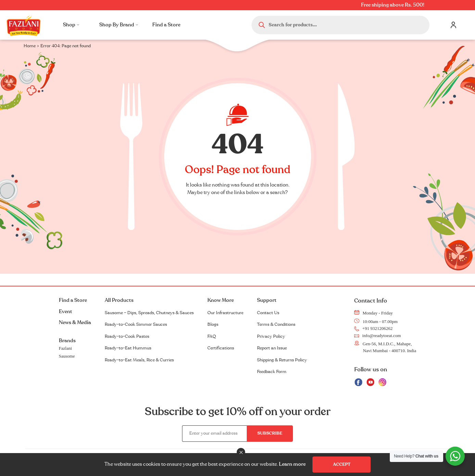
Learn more (292, 464)
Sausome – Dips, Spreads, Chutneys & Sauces (149, 313)
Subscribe (270, 433)
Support (267, 300)
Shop (71, 25)
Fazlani (65, 348)
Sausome (67, 356)
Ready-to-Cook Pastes (127, 336)
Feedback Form (272, 372)
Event (66, 312)
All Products (119, 300)
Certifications (221, 348)
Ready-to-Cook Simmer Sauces (136, 324)
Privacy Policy (271, 336)
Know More (221, 300)
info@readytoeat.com (378, 336)
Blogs (213, 324)
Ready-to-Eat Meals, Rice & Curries (139, 360)
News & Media (75, 323)
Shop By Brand (119, 25)
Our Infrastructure (225, 313)
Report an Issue (272, 348)
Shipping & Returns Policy (282, 360)
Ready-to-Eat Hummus (128, 348)
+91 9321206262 (374, 328)
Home (30, 46)
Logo (24, 25)
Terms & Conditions (276, 324)
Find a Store (166, 25)
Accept (342, 464)
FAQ (212, 336)
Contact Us (268, 313)
